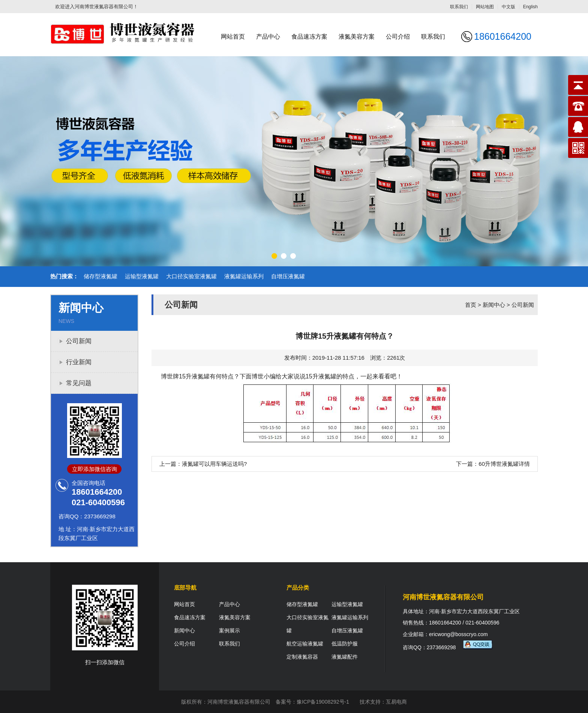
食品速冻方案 (309, 37)
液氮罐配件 (345, 657)
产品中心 (268, 37)
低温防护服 (345, 644)
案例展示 (229, 630)
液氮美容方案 (357, 37)
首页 (471, 305)
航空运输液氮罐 (305, 644)
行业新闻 (79, 362)
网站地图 (485, 7)
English (530, 7)
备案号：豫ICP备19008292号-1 (312, 702)
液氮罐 (327, 376)
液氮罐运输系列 (244, 276)
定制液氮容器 (302, 657)
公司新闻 (79, 341)
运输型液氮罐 (142, 276)
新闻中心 (494, 305)
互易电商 (396, 702)
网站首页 (233, 37)
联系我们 (459, 7)
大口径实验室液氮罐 (191, 276)
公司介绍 (398, 37)
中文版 (508, 7)
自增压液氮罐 (288, 276)
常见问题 (79, 383)
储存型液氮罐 (100, 276)
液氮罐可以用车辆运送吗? (214, 464)
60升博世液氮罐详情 (504, 464)
